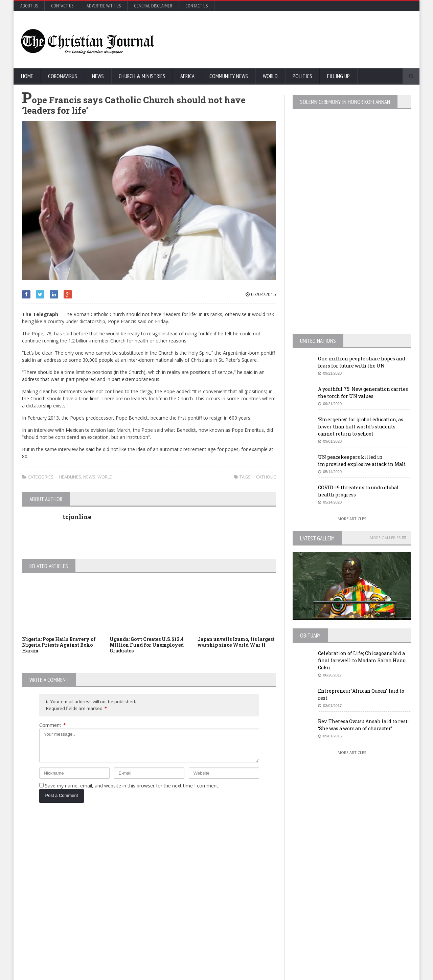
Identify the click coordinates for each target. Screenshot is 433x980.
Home (27, 76)
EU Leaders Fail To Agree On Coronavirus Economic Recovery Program (353, 861)
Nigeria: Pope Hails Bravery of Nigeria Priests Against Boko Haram (59, 645)
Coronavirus (63, 76)
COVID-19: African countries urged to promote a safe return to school (90, 888)
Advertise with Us (104, 6)
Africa (187, 76)
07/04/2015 (261, 294)
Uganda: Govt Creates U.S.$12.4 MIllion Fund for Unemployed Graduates (147, 645)
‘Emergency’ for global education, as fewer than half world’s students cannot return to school (361, 427)
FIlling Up (338, 76)
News (98, 76)
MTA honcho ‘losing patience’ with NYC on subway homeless (228, 918)
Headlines (70, 477)
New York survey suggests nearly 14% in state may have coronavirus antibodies (228, 888)
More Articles (352, 519)
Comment (53, 725)
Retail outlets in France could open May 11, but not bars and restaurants (362, 925)
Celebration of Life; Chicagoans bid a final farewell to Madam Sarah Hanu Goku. (362, 660)
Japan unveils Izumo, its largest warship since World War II (236, 642)
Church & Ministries (142, 76)
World (270, 76)
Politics (302, 76)
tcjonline (77, 517)
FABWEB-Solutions (171, 973)
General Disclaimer (153, 6)
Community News (229, 76)
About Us (29, 6)
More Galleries (385, 538)
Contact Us (62, 6)
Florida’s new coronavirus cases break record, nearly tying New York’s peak (92, 918)
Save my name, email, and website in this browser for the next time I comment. (132, 786)
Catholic (266, 477)
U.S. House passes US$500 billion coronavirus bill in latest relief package (229, 857)
